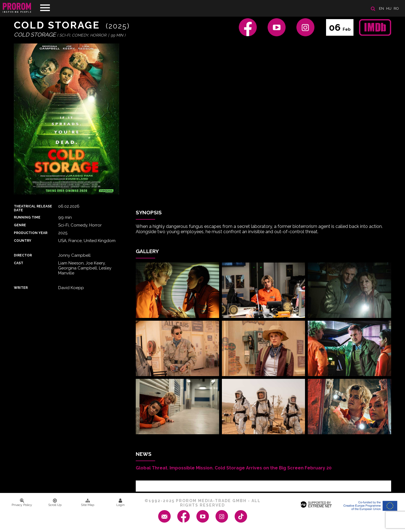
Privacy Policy (22, 503)
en (381, 8)
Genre (20, 225)
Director (23, 255)
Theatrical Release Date (33, 208)
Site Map (88, 503)
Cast (19, 263)
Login (121, 503)
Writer (21, 288)
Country (23, 241)
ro (396, 8)
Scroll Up (55, 503)
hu (389, 8)
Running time (27, 217)
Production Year (31, 233)
